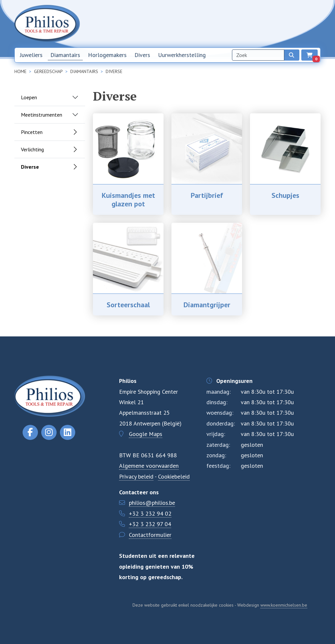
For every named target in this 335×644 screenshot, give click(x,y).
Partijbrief (207, 195)
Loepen (29, 97)
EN (314, 24)
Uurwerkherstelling (182, 55)
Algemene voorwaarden (149, 466)
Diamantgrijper (207, 305)
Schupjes (285, 195)
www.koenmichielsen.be (284, 605)
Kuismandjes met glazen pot (128, 199)
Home (202, 24)
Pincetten (32, 132)
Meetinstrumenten (42, 115)
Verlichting (32, 149)
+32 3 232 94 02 (150, 513)
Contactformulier (150, 535)
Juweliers (31, 55)
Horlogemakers (107, 55)
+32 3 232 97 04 (150, 524)
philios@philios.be (152, 503)
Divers (142, 55)
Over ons (255, 24)
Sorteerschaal (128, 305)
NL (299, 24)
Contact (279, 24)
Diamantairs (65, 55)
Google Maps (146, 434)
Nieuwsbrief (227, 24)
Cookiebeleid (174, 476)
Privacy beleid (136, 476)
